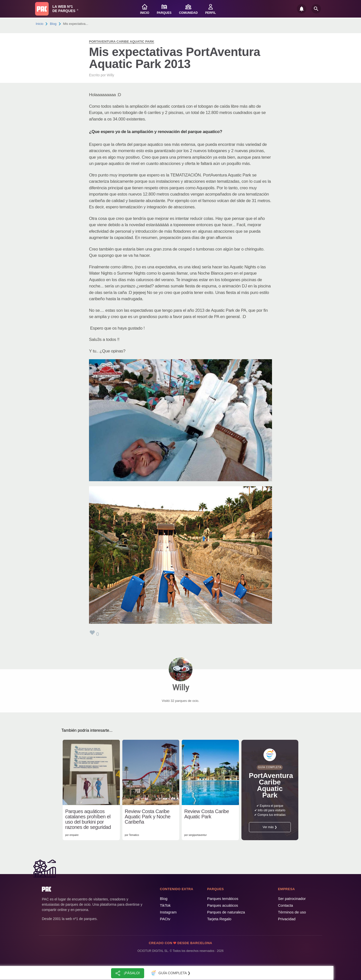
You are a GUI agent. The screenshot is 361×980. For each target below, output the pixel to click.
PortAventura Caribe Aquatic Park (122, 42)
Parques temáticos (223, 899)
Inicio (40, 24)
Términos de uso (292, 912)
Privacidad (287, 919)
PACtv (165, 919)
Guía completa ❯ (170, 973)
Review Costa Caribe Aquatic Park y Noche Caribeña (148, 817)
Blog (53, 24)
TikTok (165, 905)
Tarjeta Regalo (219, 919)
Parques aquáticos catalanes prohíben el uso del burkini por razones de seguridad (88, 819)
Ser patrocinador (292, 899)
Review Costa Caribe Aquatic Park (207, 814)
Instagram (168, 912)
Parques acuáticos (222, 905)
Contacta (286, 905)
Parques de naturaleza (226, 912)
